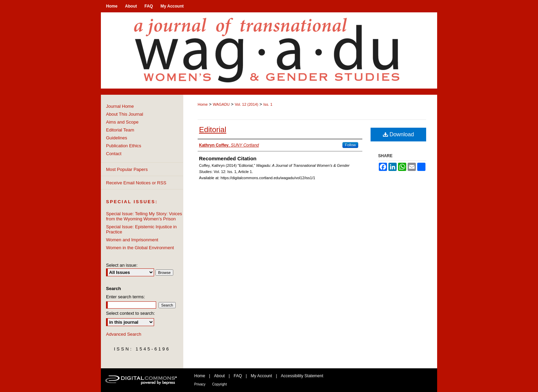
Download (399, 134)
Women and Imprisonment (132, 240)
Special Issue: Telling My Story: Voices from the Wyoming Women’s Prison (144, 216)
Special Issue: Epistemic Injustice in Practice (141, 229)
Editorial (213, 130)
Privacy (200, 384)
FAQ (238, 376)
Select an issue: (122, 265)
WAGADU (221, 104)
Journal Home (120, 106)
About (219, 376)
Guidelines (116, 138)
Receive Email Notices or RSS (136, 183)
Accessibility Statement (302, 376)
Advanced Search (124, 334)
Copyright (219, 384)
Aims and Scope (122, 122)
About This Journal (125, 114)
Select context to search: (130, 313)
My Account (261, 376)
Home (203, 104)
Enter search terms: (125, 297)
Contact (114, 154)
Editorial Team (120, 130)
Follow (350, 145)
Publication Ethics (124, 146)
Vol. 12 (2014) (247, 104)
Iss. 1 (268, 104)
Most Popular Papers (127, 169)
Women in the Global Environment (140, 248)
